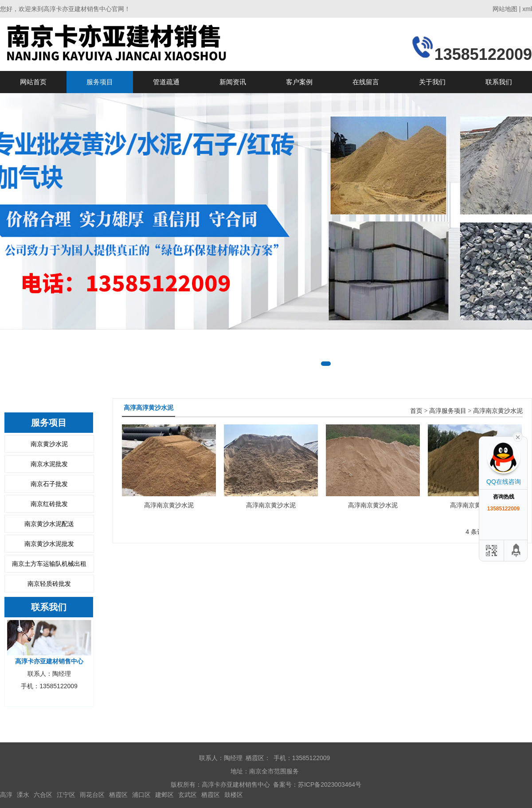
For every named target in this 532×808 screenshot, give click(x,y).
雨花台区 (92, 795)
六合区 (43, 795)
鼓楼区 (234, 795)
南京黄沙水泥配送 (49, 524)
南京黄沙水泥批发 (49, 544)
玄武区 (188, 795)
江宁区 (66, 795)
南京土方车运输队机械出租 (49, 564)
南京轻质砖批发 (49, 584)
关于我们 (432, 82)
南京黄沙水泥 (49, 444)
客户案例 (299, 82)
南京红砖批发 (49, 504)
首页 (416, 411)
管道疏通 (166, 82)
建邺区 (164, 795)
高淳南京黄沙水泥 (498, 411)
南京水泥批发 (49, 464)
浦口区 (141, 795)
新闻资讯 (233, 82)
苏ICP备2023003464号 (330, 784)
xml (527, 9)
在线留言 (366, 82)
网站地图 (505, 9)
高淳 (6, 795)
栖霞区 (118, 795)
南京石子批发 (49, 484)
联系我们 (499, 82)
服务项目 (100, 82)
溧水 (23, 795)
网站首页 (33, 82)
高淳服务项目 (448, 411)
